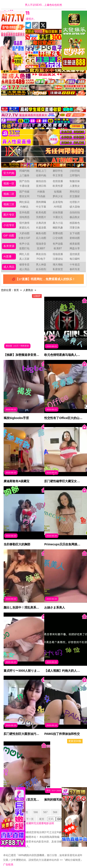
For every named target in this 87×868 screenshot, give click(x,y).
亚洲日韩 (41, 186)
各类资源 (9, 246)
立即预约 (75, 175)
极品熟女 (75, 217)
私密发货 (58, 269)
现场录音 (41, 244)
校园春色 (75, 223)
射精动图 (75, 238)
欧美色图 (41, 212)
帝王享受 (58, 175)
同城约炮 (24, 171)
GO (60, 819)
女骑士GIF (24, 238)
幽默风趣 (58, 228)
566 (36, 812)
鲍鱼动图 (41, 233)
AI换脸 (41, 192)
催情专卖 (24, 265)
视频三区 (9, 204)
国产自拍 (24, 181)
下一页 (30, 819)
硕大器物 (75, 207)
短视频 (58, 192)
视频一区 (9, 183)
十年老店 (75, 265)
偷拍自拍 (41, 181)
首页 (16, 290)
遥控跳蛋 (75, 254)
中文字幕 (41, 207)
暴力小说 (58, 223)
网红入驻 (24, 254)
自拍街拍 (75, 212)
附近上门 (41, 171)
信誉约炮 (41, 175)
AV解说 (24, 207)
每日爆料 (75, 259)
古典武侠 (41, 223)
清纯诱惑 (24, 217)
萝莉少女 (58, 196)
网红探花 (24, 202)
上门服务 (24, 175)
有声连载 (58, 244)
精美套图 (75, 244)
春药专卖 (75, 269)
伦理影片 (75, 202)
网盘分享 (75, 248)
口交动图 (58, 238)
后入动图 (41, 238)
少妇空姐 (75, 171)
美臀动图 (58, 233)
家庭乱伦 (24, 228)
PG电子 (41, 259)
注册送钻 (58, 259)
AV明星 (58, 207)
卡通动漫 (24, 186)
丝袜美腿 (58, 212)
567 (45, 812)
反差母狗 (58, 202)
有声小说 (24, 244)
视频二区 (9, 194)
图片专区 (9, 215)
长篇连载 (41, 228)
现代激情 (24, 223)
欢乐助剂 (41, 269)
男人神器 (41, 265)
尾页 (42, 819)
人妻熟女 (75, 186)
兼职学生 (58, 171)
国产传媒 (24, 192)
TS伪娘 (41, 196)
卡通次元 (58, 217)
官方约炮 (9, 173)
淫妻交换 (75, 228)
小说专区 (9, 225)
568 (55, 812)
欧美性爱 (58, 186)
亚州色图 (24, 212)
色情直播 (58, 181)
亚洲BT (41, 248)
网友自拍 (41, 254)
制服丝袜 (75, 181)
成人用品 (9, 267)
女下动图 (75, 233)
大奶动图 (24, 233)
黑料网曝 (41, 202)
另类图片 (41, 217)
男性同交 (75, 192)
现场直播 (58, 254)
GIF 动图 (9, 236)
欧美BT (58, 248)
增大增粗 (58, 265)
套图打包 (24, 248)
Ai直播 (7, 256)
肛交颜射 (75, 196)
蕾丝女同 (24, 196)
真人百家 (24, 259)
